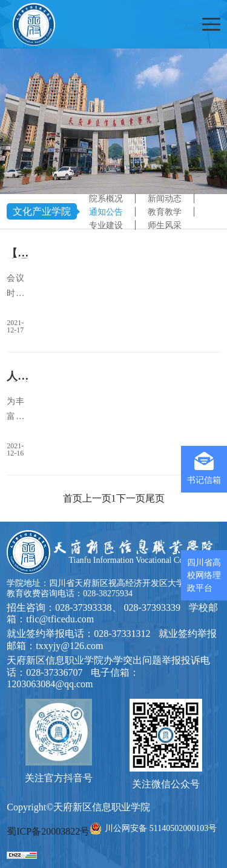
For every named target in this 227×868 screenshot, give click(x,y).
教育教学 (165, 212)
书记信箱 (204, 468)
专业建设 (106, 225)
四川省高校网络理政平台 (204, 575)
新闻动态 (165, 199)
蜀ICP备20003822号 (48, 831)
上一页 (97, 499)
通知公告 (106, 212)
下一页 (131, 499)
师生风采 (165, 225)
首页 (73, 499)
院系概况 (106, 199)
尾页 (155, 499)
